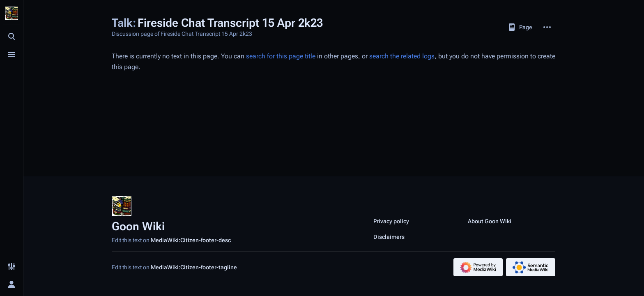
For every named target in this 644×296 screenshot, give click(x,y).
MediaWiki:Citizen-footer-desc (191, 240)
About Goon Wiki (490, 221)
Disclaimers (389, 237)
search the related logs (402, 56)
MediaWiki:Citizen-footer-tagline (194, 267)
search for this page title (281, 56)
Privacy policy (391, 221)
